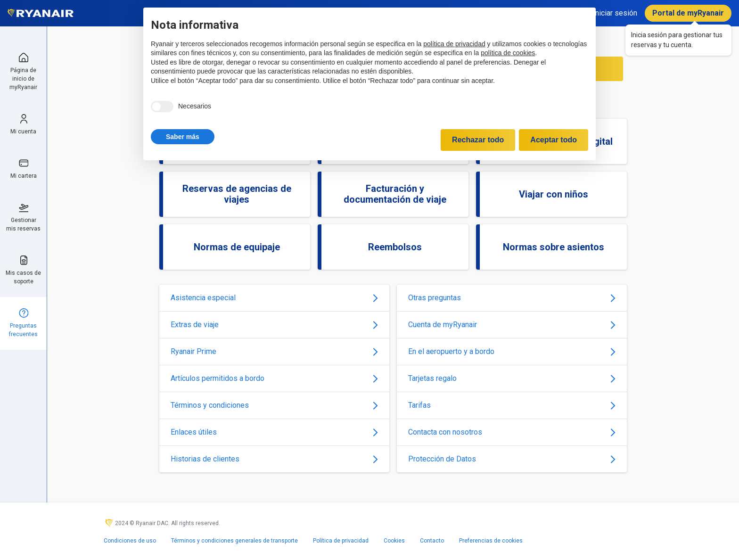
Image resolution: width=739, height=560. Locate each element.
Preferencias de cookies (491, 541)
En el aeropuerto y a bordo (512, 351)
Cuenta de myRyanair (512, 325)
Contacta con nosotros (512, 432)
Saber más (183, 137)
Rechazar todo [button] (478, 140)
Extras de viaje (274, 325)
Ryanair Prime (274, 351)
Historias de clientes (274, 459)
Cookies (394, 541)
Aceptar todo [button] (554, 140)
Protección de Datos (512, 459)
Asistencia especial (274, 298)
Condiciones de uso (130, 541)
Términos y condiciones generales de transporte (234, 541)
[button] (183, 137)
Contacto (432, 541)
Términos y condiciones (274, 405)
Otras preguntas (512, 298)
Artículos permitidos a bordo (274, 378)
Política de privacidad (341, 541)
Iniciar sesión (615, 13)
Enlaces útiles (274, 432)
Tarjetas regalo (512, 378)
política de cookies (508, 53)
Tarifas (512, 405)
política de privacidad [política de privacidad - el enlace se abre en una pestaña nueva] (454, 44)
